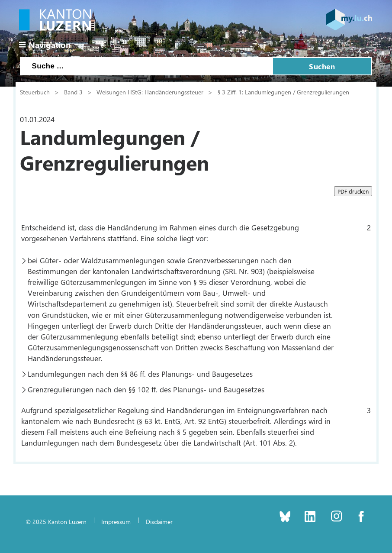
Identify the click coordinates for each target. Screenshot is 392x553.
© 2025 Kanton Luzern (56, 521)
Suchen (322, 66)
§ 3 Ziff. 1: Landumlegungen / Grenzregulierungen (283, 92)
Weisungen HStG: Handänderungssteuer (150, 92)
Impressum (116, 521)
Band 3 (73, 92)
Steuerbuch (35, 92)
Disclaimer (159, 521)
